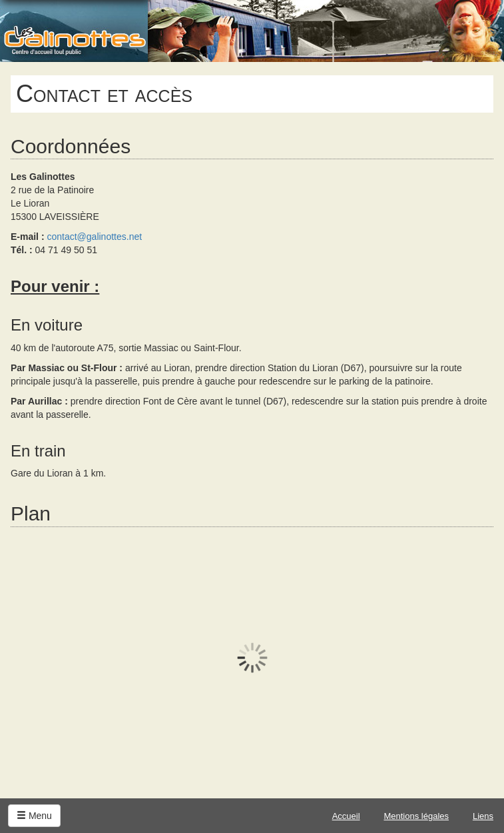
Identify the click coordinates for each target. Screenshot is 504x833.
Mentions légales (416, 816)
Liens (483, 816)
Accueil (346, 816)
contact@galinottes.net (94, 237)
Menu (34, 816)
